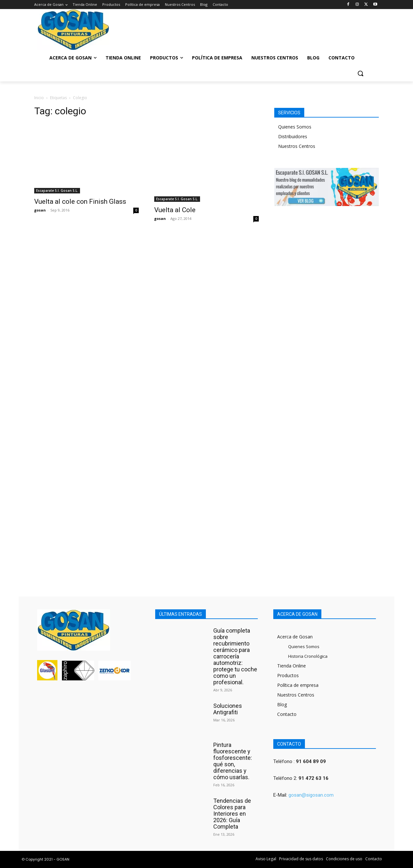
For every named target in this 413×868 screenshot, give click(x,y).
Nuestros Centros (297, 146)
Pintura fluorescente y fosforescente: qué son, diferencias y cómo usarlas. (233, 761)
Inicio (39, 98)
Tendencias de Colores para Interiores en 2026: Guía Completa (232, 814)
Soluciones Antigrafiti (228, 709)
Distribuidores (293, 136)
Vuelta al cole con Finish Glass (80, 201)
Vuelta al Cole (175, 210)
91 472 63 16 (313, 778)
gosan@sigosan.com (311, 795)
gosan (40, 210)
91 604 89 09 (311, 761)
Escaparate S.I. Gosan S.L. (57, 191)
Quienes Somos (295, 127)
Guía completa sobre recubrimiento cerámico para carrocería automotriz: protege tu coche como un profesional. (235, 656)
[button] (360, 73)
